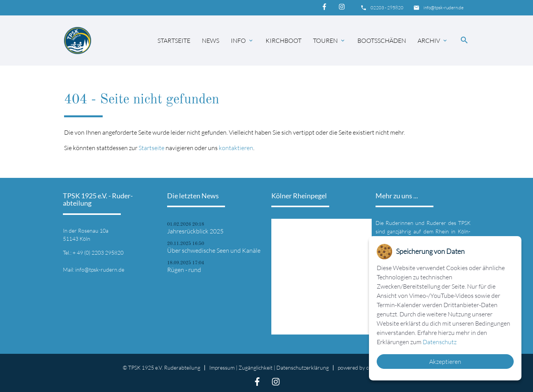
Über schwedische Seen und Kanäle (214, 250)
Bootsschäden (382, 41)
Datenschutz (440, 342)
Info (242, 41)
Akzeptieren (445, 362)
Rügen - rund (184, 270)
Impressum (222, 367)
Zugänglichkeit (256, 367)
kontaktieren (236, 148)
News (211, 41)
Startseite (174, 41)
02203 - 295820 (387, 8)
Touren (329, 41)
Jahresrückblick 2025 (195, 231)
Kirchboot (283, 41)
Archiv (433, 41)
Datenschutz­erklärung (303, 367)
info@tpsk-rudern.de (443, 8)
